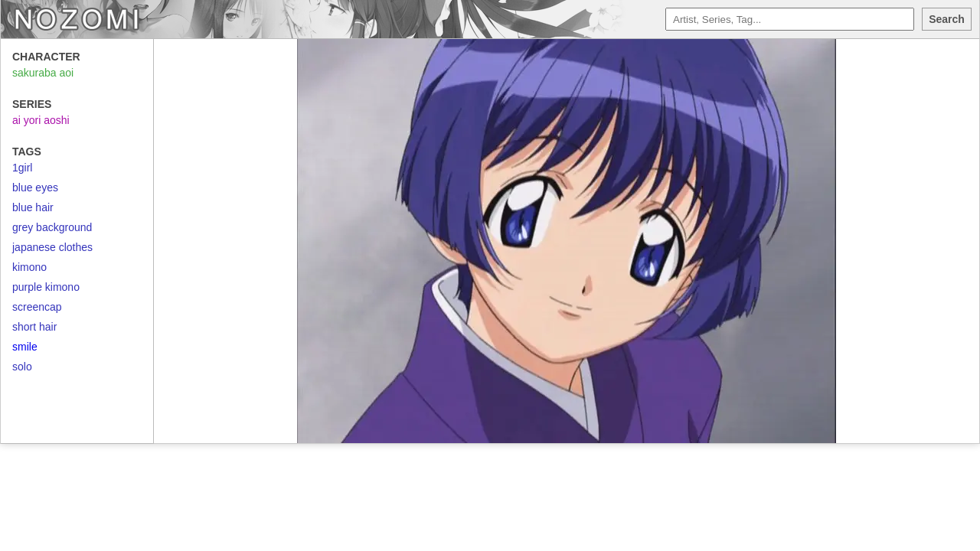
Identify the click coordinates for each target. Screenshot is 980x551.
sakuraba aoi (43, 73)
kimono (29, 267)
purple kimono (46, 287)
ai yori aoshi (41, 120)
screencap (37, 307)
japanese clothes (52, 247)
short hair (34, 327)
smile (25, 347)
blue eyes (35, 187)
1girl (22, 168)
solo (22, 367)
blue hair (33, 207)
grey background (52, 227)
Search (947, 19)
